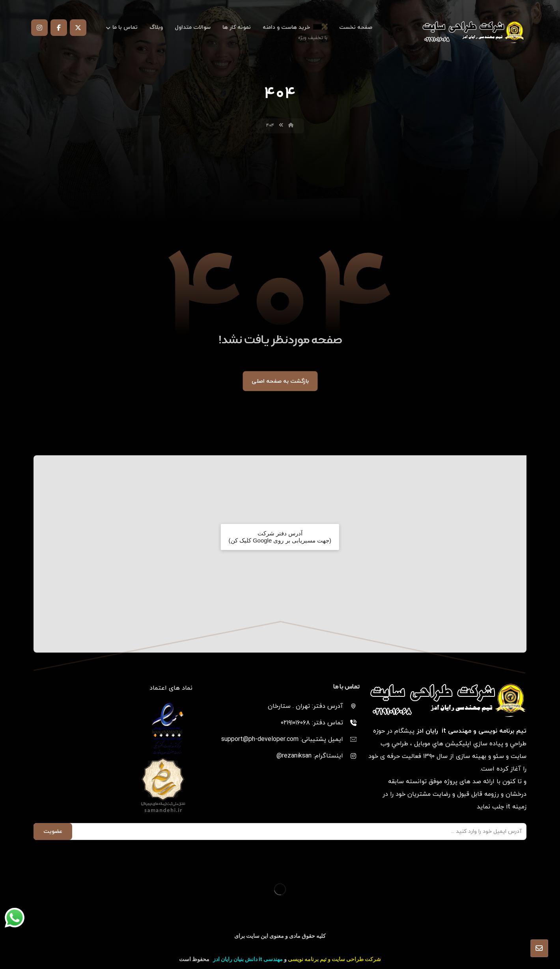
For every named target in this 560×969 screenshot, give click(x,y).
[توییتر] (78, 28)
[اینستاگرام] (39, 28)
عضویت (53, 832)
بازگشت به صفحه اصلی (280, 381)
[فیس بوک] (59, 28)
